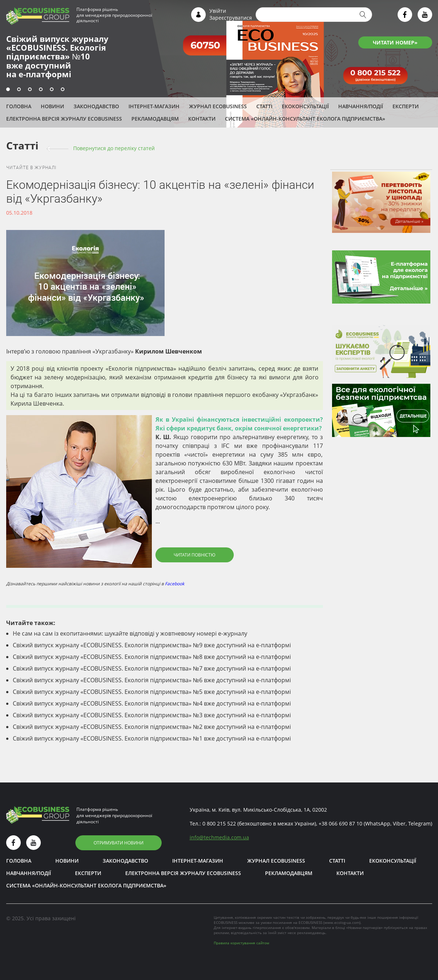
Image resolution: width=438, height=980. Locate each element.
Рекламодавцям (155, 119)
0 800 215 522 (219, 823)
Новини (52, 106)
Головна (19, 106)
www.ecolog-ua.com (342, 922)
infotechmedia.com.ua (219, 837)
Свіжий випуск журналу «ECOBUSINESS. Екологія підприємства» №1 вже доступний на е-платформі (152, 738)
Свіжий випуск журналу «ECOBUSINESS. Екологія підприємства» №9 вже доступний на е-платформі (152, 645)
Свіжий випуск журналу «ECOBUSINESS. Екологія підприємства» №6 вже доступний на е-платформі (152, 680)
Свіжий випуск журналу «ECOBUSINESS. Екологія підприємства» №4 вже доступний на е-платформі (152, 703)
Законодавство (96, 106)
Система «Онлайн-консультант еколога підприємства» (305, 119)
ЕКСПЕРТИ (406, 106)
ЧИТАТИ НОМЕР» (395, 42)
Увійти (218, 11)
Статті (264, 106)
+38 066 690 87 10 (340, 823)
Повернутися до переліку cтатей (114, 148)
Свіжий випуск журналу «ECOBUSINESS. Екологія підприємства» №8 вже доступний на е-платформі (152, 657)
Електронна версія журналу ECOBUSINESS (64, 119)
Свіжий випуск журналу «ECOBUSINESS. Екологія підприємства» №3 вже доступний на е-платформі (152, 715)
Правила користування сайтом (241, 943)
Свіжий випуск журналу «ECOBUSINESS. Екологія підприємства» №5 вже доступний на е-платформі (152, 692)
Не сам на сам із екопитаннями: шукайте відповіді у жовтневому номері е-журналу (130, 633)
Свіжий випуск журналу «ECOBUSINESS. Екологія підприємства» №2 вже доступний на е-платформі (152, 727)
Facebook (175, 584)
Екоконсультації (305, 106)
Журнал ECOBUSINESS (218, 106)
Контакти (202, 119)
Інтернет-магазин (154, 106)
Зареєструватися (231, 18)
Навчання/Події (361, 106)
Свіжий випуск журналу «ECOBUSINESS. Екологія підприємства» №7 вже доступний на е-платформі (152, 668)
